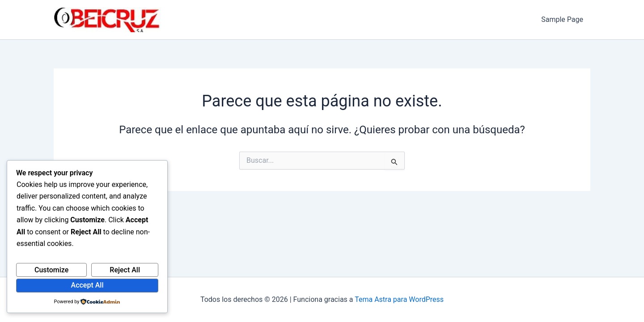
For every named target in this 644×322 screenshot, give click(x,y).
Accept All (87, 285)
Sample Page (562, 19)
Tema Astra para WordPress (399, 299)
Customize (51, 270)
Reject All (125, 270)
